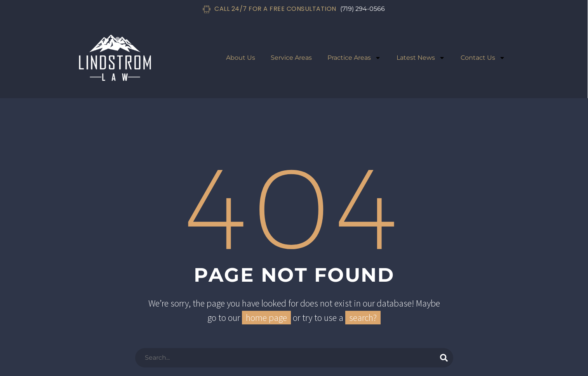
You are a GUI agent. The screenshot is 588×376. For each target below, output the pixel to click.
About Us (241, 58)
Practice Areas (354, 58)
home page (266, 318)
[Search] (294, 358)
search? (363, 318)
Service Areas (291, 58)
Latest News (421, 58)
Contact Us (483, 58)
